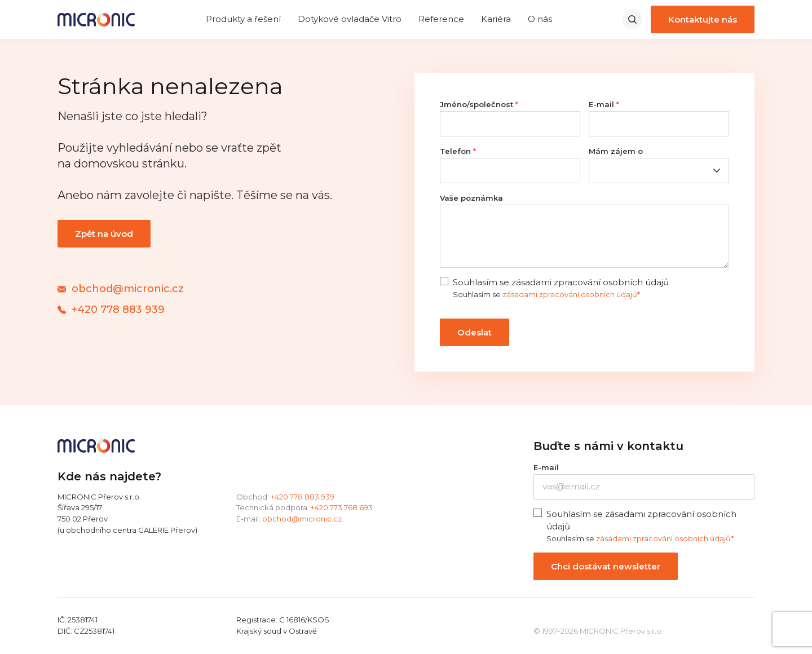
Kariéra (496, 19)
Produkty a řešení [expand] (243, 19)
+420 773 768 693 (342, 507)
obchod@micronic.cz (302, 519)
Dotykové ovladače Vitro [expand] (350, 19)
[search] (632, 19)
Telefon (458, 151)
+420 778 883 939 (303, 497)
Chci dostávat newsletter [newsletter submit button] (606, 566)
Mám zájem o (616, 151)
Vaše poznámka (471, 198)
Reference (441, 19)
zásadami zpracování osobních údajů (570, 294)
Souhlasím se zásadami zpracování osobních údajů (561, 282)
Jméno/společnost (479, 104)
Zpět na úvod (104, 234)
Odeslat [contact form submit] (475, 332)
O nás (540, 19)
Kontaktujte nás (703, 19)
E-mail (604, 104)
